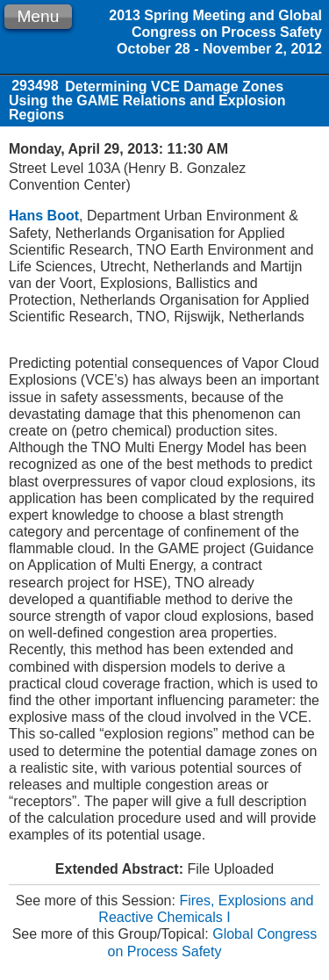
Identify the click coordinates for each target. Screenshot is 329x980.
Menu (38, 16)
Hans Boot (44, 216)
